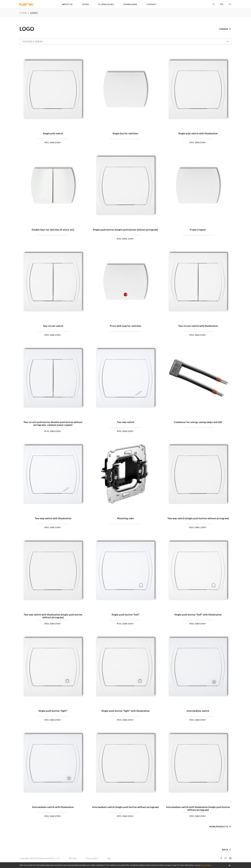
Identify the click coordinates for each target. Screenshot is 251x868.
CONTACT (151, 4)
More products (219, 827)
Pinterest (230, 858)
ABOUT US (67, 4)
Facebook (221, 858)
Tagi (109, 858)
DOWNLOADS (130, 4)
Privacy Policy (206, 865)
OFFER (85, 4)
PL (214, 4)
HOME (23, 13)
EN (222, 4)
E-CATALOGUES (106, 4)
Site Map (73, 858)
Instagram (226, 858)
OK (230, 865)
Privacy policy (92, 858)
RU (230, 4)
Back (225, 850)
